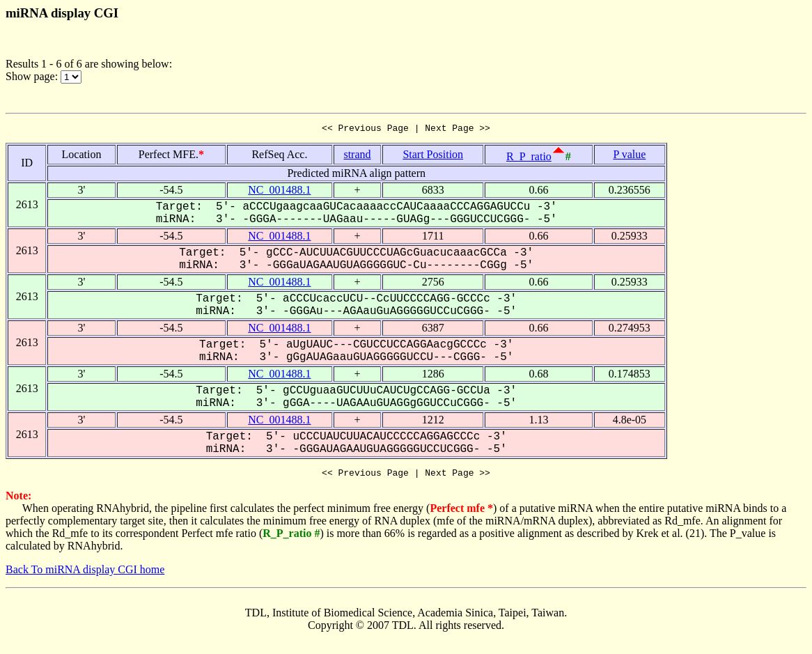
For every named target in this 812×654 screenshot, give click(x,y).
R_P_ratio (529, 158)
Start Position (433, 156)
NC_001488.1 (279, 192)
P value (629, 156)
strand (357, 156)
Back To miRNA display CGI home (85, 574)
